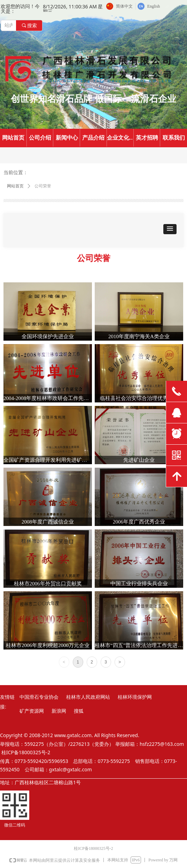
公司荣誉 (43, 186)
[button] (170, 229)
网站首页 (15, 186)
